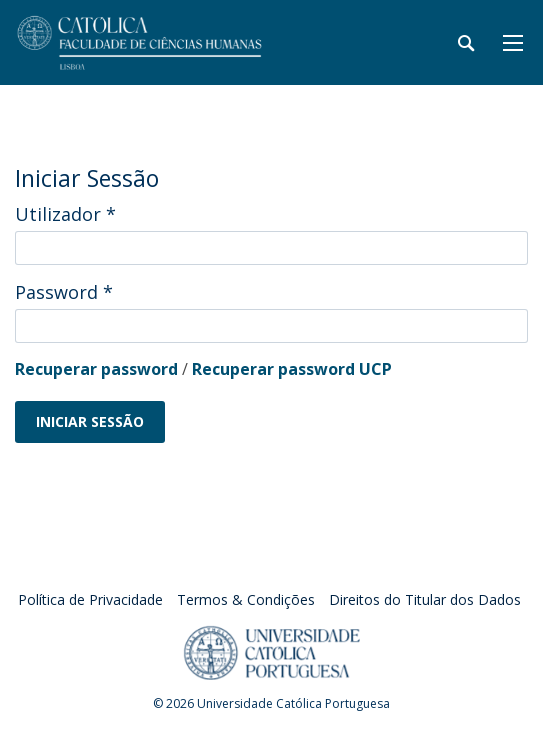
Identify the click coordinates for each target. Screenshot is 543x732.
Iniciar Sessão (90, 421)
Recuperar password (96, 369)
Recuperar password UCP (292, 369)
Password (64, 292)
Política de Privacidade (90, 599)
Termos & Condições (246, 599)
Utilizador (65, 214)
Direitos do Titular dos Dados (425, 599)
